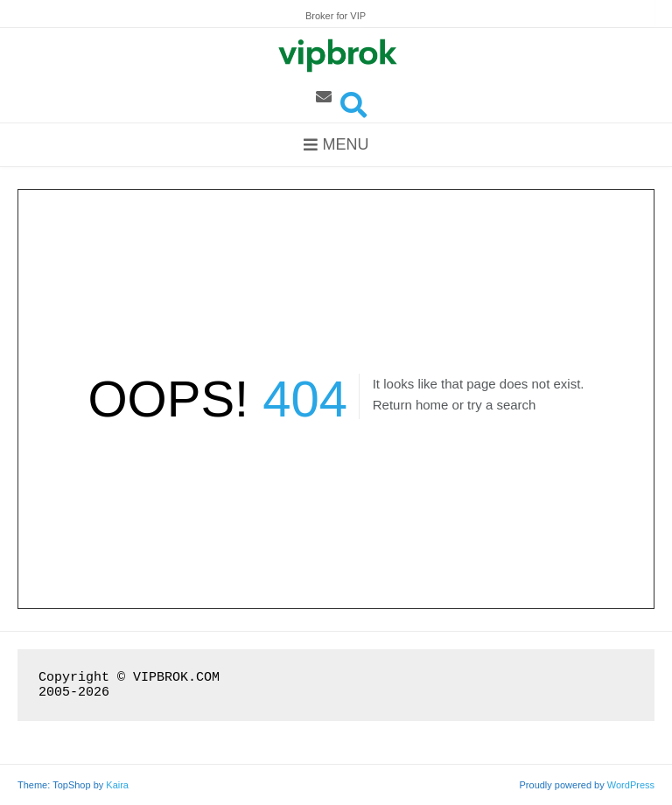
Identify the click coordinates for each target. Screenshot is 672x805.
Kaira (117, 785)
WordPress (631, 785)
